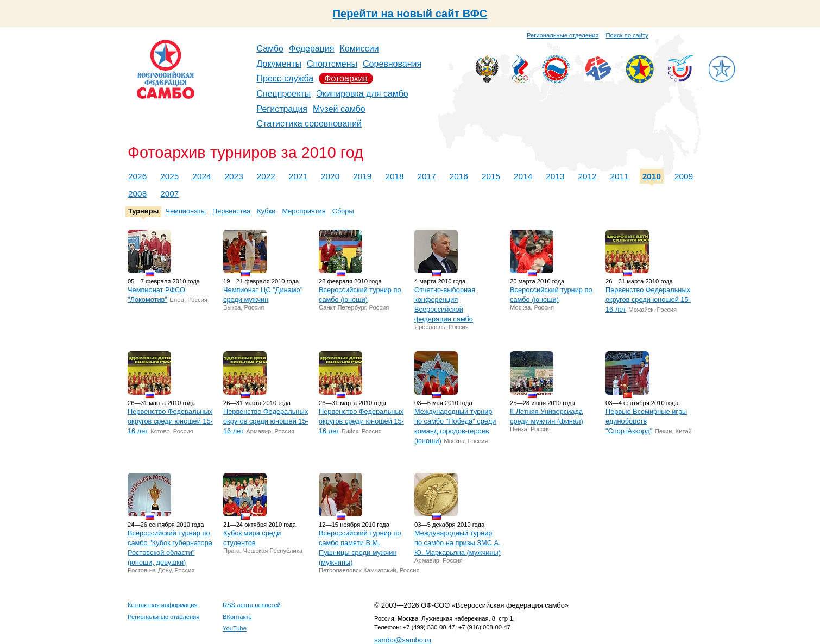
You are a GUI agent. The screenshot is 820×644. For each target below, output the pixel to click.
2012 (587, 176)
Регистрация (282, 109)
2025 (169, 176)
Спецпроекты (284, 94)
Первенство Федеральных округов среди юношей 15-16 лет (648, 299)
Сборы (343, 211)
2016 (459, 176)
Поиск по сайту (627, 35)
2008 (137, 194)
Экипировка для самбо (362, 94)
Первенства (231, 211)
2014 (523, 176)
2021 (298, 176)
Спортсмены (332, 64)
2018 (394, 176)
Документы (279, 64)
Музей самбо (339, 109)
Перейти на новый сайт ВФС (410, 14)
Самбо (270, 49)
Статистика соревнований (310, 124)
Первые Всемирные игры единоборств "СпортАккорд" (646, 421)
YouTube (235, 628)
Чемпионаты (185, 211)
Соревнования (392, 64)
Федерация (312, 49)
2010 (652, 176)
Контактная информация (163, 605)
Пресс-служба (285, 78)
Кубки (266, 211)
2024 (201, 176)
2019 (362, 176)
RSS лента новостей (252, 605)
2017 (427, 176)
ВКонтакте (237, 617)
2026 (137, 176)
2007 (169, 194)
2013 (555, 176)
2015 (491, 176)
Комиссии (359, 49)
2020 (330, 176)
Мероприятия (304, 211)
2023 (234, 176)
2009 (684, 176)
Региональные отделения (563, 35)
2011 (620, 176)
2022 (266, 176)
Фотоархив (346, 78)
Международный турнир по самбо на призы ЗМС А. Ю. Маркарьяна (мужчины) (458, 543)
